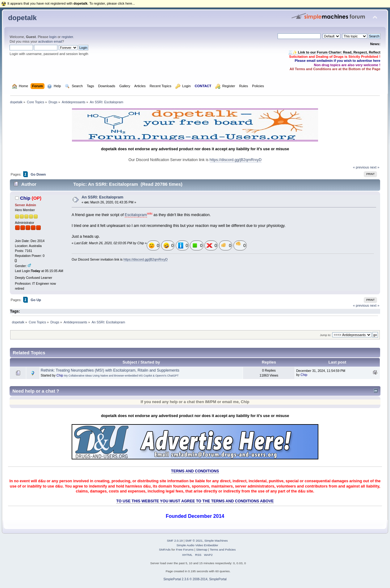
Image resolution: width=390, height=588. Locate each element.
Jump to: (326, 335)
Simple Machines (216, 541)
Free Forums (185, 550)
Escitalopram (136, 215)
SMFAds (165, 550)
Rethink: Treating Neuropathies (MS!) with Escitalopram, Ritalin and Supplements (110, 370)
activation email (50, 41)
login (53, 37)
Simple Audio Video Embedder (197, 545)
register (67, 37)
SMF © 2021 (194, 541)
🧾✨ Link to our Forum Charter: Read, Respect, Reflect (334, 52)
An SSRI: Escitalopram (102, 197)
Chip (25, 198)
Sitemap (202, 550)
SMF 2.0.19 (175, 541)
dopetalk (22, 18)
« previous (361, 167)
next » (375, 167)
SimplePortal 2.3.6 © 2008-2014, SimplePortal (195, 579)
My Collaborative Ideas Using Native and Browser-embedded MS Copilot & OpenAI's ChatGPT (122, 376)
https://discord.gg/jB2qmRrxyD (236, 160)
